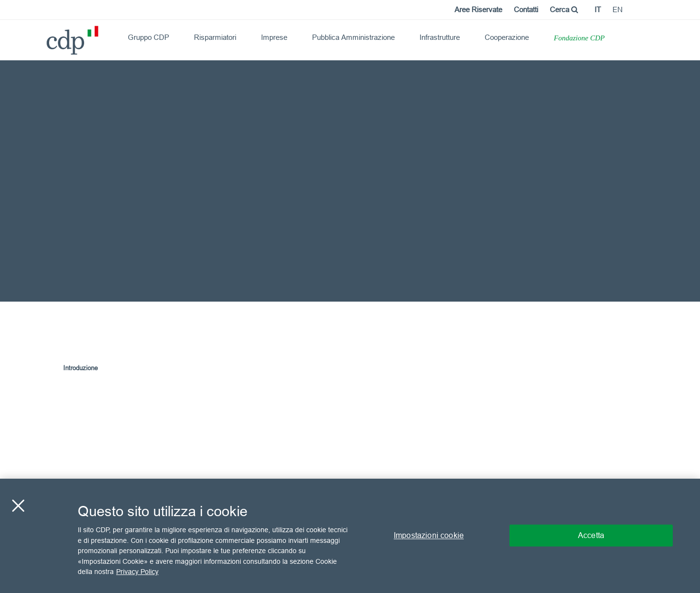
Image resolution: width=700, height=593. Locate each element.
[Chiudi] (18, 506)
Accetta (591, 536)
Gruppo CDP (149, 37)
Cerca (564, 9)
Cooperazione (507, 37)
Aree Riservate (478, 9)
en (618, 9)
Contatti (526, 9)
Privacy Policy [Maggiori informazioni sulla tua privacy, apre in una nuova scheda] (137, 572)
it (598, 9)
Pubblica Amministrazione (353, 37)
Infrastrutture (440, 37)
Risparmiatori (215, 37)
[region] (350, 536)
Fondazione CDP (579, 38)
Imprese (274, 37)
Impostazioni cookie (429, 536)
